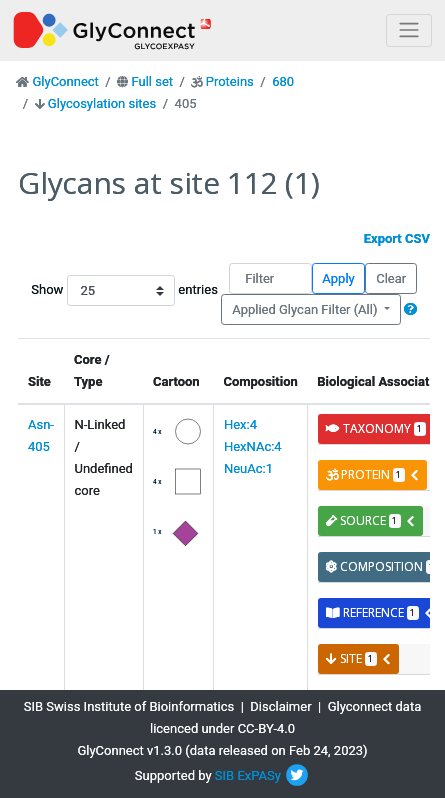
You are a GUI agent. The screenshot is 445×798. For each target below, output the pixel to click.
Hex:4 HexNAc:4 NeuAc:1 (253, 446)
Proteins (230, 81)
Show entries (85, 290)
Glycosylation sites (102, 103)
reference (380, 612)
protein (373, 474)
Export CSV (397, 238)
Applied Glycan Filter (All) (306, 309)
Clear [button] (391, 278)
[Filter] (270, 278)
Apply (338, 278)
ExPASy (259, 775)
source (371, 520)
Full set (152, 81)
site (359, 658)
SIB (224, 775)
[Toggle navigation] (409, 30)
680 (283, 81)
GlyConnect (65, 81)
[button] (410, 309)
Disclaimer (280, 706)
